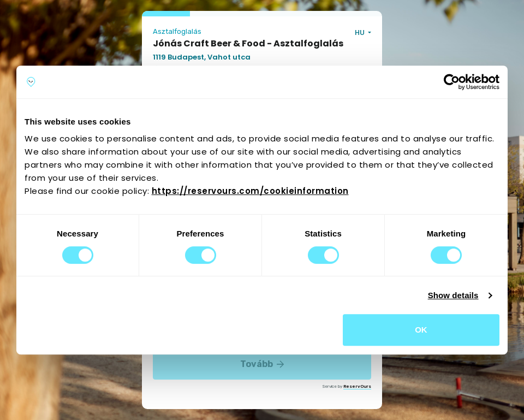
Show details (453, 295)
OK (421, 330)
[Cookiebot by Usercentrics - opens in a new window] (452, 82)
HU (361, 32)
